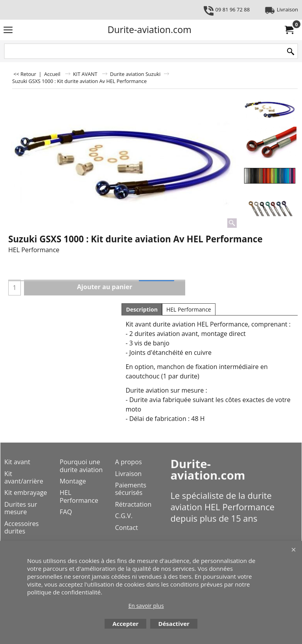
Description (142, 309)
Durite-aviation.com (149, 30)
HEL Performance (189, 309)
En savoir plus (146, 606)
